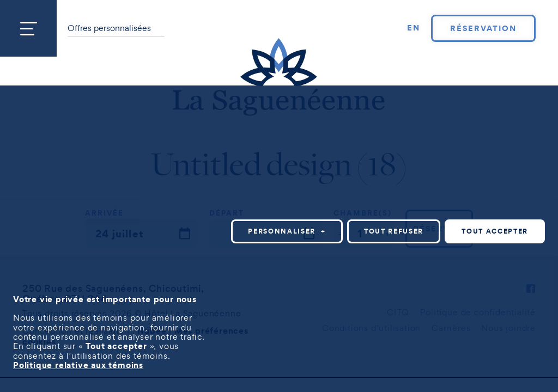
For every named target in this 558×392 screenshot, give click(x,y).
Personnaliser (341, 239)
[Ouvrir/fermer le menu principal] (28, 28)
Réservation (483, 28)
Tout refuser (448, 239)
